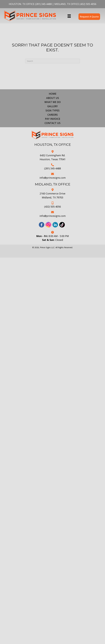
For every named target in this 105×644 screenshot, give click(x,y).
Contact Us (52, 123)
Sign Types (52, 110)
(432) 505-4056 (88, 4)
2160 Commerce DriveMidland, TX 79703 (52, 195)
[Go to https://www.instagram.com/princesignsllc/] (48, 225)
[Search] (52, 61)
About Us (53, 98)
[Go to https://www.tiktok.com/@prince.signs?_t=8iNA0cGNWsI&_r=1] (62, 225)
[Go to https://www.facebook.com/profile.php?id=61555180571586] (42, 225)
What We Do (53, 102)
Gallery (52, 106)
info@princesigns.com (53, 178)
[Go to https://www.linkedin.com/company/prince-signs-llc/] (55, 225)
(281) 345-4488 (43, 4)
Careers (53, 115)
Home (53, 94)
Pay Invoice (53, 119)
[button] (89, 17)
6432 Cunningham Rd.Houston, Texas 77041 (53, 157)
